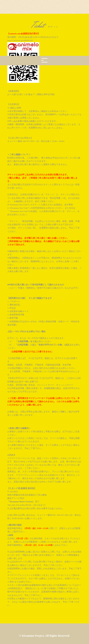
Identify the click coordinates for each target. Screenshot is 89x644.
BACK (44, 616)
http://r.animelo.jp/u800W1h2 (20, 40)
